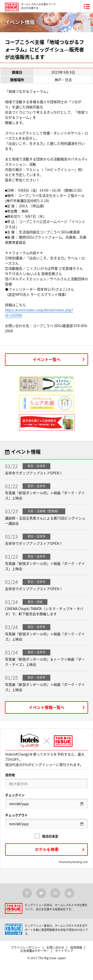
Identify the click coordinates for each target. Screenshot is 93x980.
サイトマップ (64, 951)
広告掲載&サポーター (35, 951)
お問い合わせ (55, 948)
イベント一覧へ (47, 359)
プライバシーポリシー (26, 948)
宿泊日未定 (46, 836)
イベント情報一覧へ (47, 707)
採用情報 (76, 948)
